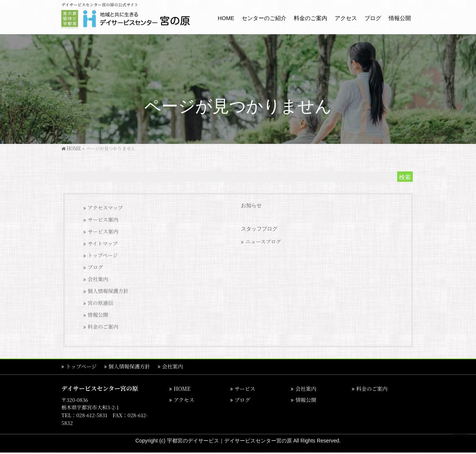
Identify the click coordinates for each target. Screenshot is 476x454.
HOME (182, 389)
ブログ (95, 267)
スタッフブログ (259, 229)
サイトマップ (103, 243)
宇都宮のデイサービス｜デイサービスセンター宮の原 (230, 441)
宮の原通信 (101, 303)
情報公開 (98, 315)
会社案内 (98, 279)
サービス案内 (103, 219)
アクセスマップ (105, 207)
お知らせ (251, 205)
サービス (245, 389)
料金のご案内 (103, 326)
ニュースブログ (263, 241)
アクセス (184, 400)
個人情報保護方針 (108, 291)
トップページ (103, 255)
